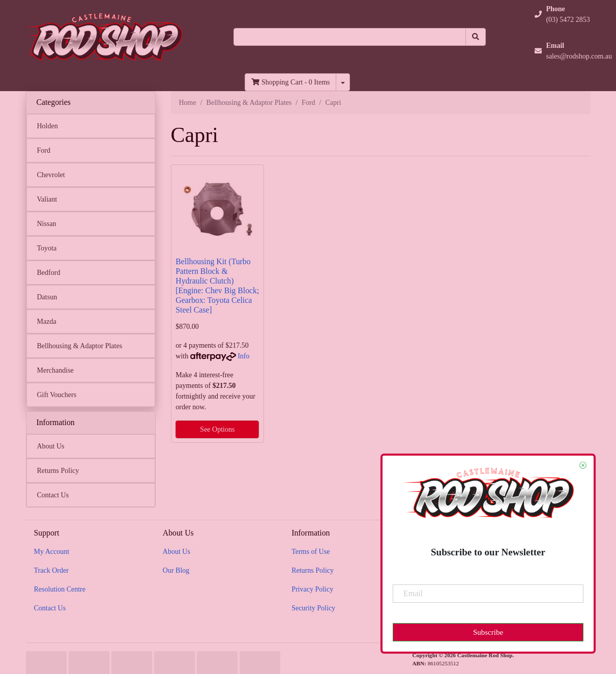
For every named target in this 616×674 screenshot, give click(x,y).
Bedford (49, 273)
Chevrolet (51, 175)
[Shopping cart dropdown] (343, 82)
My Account (52, 552)
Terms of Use (311, 552)
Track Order (51, 570)
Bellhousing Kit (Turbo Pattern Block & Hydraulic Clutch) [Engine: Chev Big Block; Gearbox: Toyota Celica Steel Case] (217, 285)
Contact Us (53, 495)
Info (243, 356)
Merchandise (55, 370)
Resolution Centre (60, 589)
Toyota (47, 248)
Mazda (47, 321)
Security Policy (313, 608)
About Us (51, 446)
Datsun (47, 297)
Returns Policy (58, 471)
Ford (44, 150)
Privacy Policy (312, 589)
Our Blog (176, 570)
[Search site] (476, 37)
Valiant (47, 199)
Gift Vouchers (57, 395)
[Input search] (350, 37)
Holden (48, 126)
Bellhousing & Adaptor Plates (80, 346)
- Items (290, 82)
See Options (217, 429)
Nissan (47, 224)
